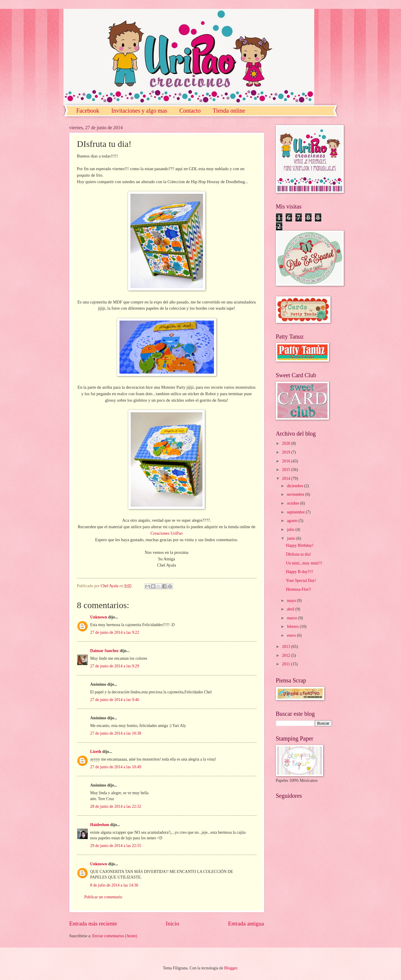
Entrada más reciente (93, 924)
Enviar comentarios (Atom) (115, 936)
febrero (293, 627)
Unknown (99, 617)
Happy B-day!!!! (299, 572)
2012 (287, 655)
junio (292, 538)
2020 (287, 443)
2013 (287, 647)
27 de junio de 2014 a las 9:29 (115, 666)
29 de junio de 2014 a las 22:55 (116, 846)
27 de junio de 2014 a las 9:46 (115, 700)
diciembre (296, 486)
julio (291, 530)
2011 (287, 664)
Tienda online (229, 111)
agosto (293, 521)
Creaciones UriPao (167, 533)
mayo (292, 601)
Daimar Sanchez (105, 651)
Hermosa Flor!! (298, 589)
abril (291, 609)
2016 (287, 461)
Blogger (231, 968)
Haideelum (100, 825)
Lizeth (96, 752)
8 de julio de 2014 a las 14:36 (114, 885)
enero (292, 635)
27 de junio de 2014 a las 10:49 (116, 767)
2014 (287, 478)
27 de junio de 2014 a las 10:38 (116, 733)
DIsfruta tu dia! (298, 554)
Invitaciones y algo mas (139, 111)
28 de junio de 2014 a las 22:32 (116, 806)
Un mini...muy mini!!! (304, 563)
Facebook (88, 111)
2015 (287, 470)
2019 (287, 452)
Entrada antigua (246, 924)
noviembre (296, 494)
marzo (292, 618)
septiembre (296, 512)
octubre (293, 503)
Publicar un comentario (103, 897)
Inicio (172, 924)
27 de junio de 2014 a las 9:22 (115, 632)
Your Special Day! (301, 581)
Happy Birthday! (300, 545)
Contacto (190, 111)
